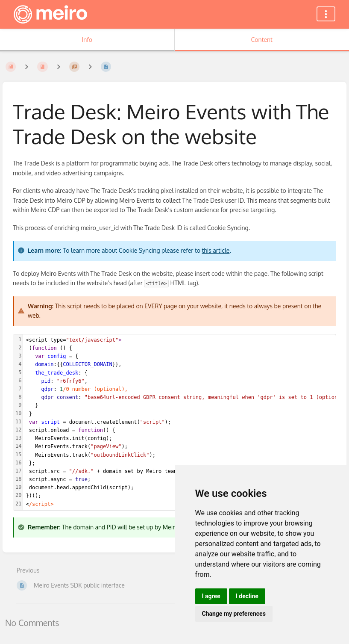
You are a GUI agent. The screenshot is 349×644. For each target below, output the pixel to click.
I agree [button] (211, 596)
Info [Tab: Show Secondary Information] (87, 40)
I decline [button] (247, 596)
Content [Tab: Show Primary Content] (262, 40)
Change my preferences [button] (234, 614)
